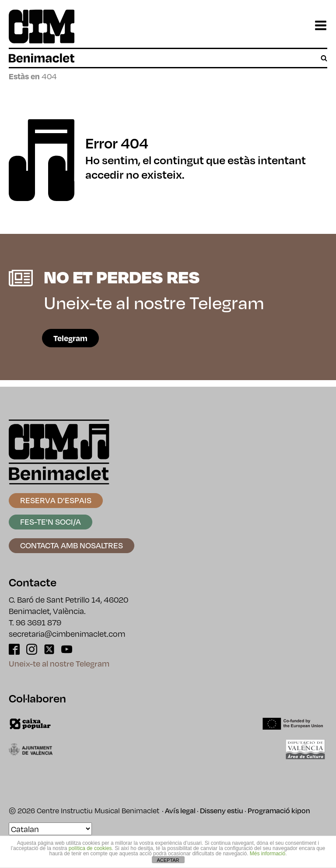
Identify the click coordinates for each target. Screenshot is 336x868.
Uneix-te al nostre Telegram (59, 663)
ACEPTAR (168, 860)
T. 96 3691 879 (35, 622)
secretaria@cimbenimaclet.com (67, 633)
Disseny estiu (222, 810)
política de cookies (90, 848)
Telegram (70, 338)
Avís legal (180, 810)
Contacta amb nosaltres (72, 545)
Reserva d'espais (56, 500)
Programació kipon (279, 810)
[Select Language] (50, 829)
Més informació (268, 854)
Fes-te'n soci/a (51, 521)
